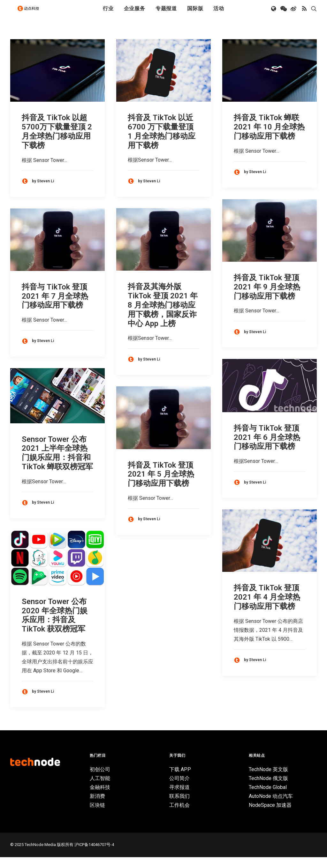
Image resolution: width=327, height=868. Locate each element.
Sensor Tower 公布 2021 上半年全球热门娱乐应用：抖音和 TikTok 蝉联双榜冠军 (57, 464)
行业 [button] (108, 14)
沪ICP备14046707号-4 (94, 855)
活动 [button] (219, 14)
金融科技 (100, 798)
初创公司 (100, 780)
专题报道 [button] (166, 14)
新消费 (97, 807)
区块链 (97, 816)
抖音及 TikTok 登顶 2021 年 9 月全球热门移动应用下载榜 (267, 298)
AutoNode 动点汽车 (271, 807)
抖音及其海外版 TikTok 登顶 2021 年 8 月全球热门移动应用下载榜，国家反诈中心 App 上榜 (163, 316)
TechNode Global (268, 798)
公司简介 (179, 789)
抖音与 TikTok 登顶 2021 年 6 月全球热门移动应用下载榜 (267, 448)
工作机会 (179, 816)
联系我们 (179, 807)
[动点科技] (31, 14)
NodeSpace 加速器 (270, 816)
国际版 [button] (195, 14)
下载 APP (180, 780)
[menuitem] (108, 14)
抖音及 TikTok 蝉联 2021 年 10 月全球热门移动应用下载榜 (269, 138)
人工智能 (100, 789)
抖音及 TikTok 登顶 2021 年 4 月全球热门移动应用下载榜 (267, 608)
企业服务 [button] (135, 14)
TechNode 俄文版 (268, 789)
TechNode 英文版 (268, 780)
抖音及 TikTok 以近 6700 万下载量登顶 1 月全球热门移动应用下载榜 (162, 142)
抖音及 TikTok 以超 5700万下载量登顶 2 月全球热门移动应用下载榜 (57, 142)
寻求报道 (179, 798)
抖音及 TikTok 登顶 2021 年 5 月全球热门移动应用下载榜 (161, 485)
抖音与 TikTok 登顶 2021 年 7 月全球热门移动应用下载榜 (55, 307)
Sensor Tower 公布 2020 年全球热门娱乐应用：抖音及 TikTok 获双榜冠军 (55, 626)
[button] (274, 14)
